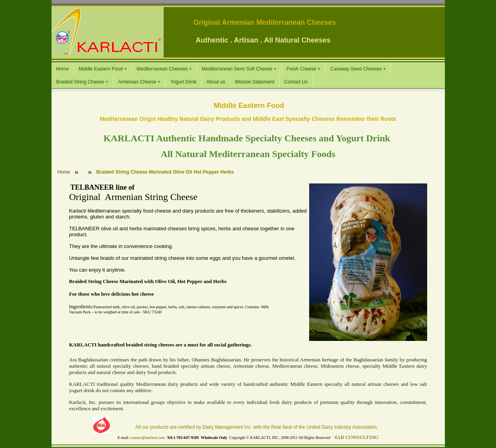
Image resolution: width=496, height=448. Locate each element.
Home (64, 172)
